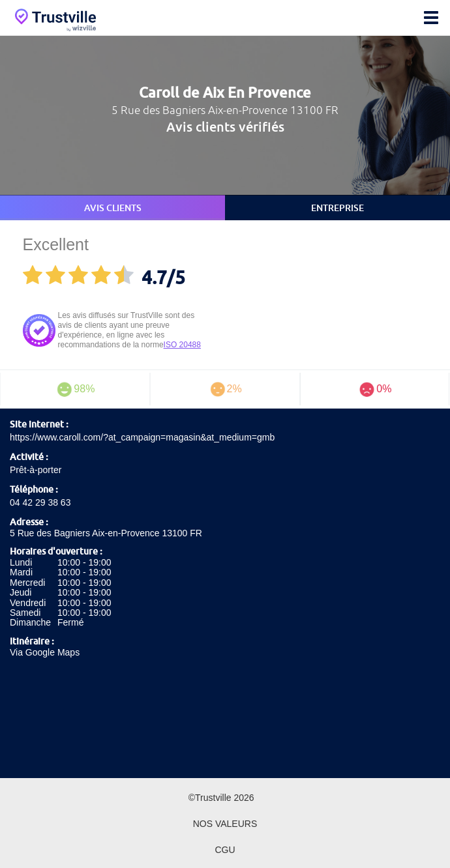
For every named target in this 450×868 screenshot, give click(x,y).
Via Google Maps (45, 652)
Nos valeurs (225, 824)
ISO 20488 (182, 345)
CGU (225, 850)
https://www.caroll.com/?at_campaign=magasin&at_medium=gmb (142, 437)
